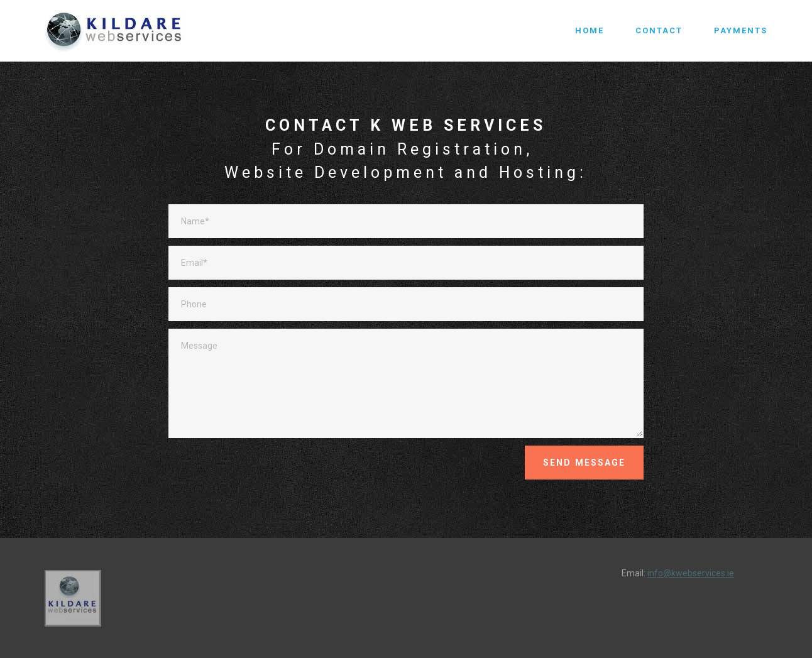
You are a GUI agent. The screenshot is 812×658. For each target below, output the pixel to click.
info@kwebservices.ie (691, 573)
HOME (590, 30)
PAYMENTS (741, 30)
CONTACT (659, 30)
